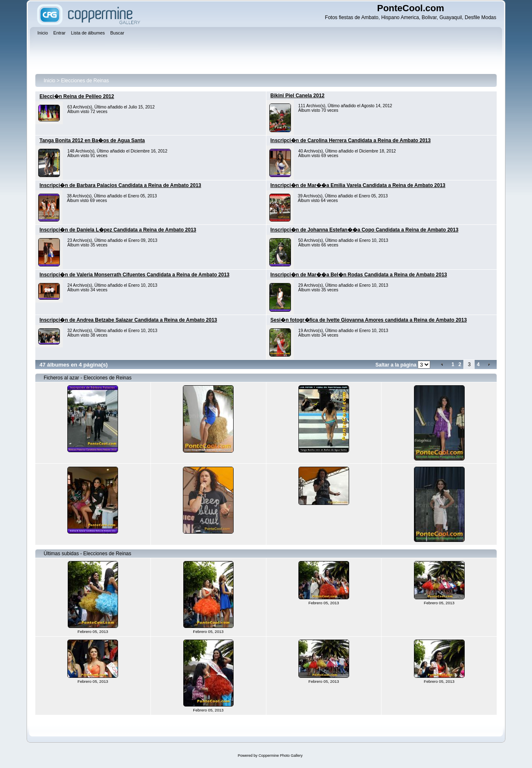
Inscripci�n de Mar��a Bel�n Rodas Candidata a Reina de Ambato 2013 (359, 275)
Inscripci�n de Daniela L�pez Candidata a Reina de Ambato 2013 (118, 230)
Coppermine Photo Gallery (281, 756)
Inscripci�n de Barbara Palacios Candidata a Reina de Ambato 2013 (120, 185)
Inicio (49, 81)
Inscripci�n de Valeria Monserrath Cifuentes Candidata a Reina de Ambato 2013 (134, 275)
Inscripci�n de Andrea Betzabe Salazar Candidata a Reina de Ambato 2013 (128, 320)
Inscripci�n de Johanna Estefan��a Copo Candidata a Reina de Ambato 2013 (365, 230)
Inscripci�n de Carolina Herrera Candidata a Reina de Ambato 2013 (351, 140)
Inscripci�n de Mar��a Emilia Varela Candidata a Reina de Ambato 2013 (358, 185)
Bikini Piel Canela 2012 (298, 96)
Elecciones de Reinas (85, 81)
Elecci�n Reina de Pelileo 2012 (77, 96)
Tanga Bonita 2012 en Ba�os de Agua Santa (92, 140)
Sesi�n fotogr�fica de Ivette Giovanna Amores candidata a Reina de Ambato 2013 (369, 320)
